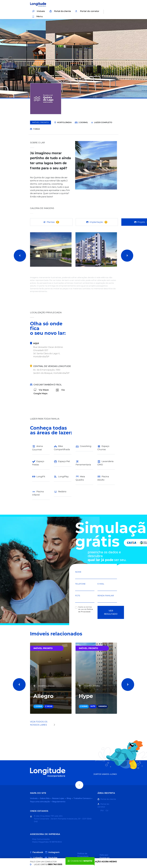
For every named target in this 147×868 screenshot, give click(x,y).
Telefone (80, 584)
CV (107, 811)
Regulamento (59, 802)
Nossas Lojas (58, 798)
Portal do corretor (87, 11)
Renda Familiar (106, 596)
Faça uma (96, 862)
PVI (102, 811)
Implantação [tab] (97, 222)
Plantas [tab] (51, 222)
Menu (37, 16)
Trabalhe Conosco (82, 798)
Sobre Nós (45, 798)
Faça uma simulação (40, 802)
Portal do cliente (60, 11)
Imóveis (38, 11)
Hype (86, 696)
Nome (78, 572)
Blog (69, 798)
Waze (41, 390)
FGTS (78, 596)
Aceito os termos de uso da (86, 609)
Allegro (43, 696)
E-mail (101, 584)
